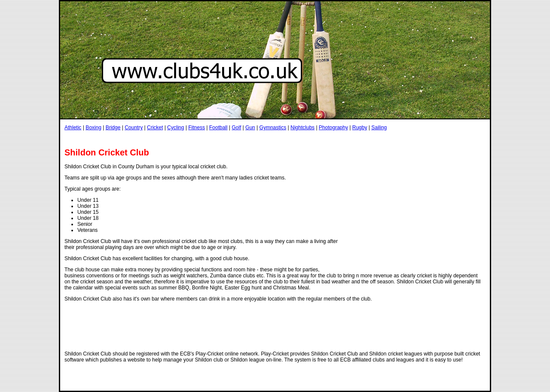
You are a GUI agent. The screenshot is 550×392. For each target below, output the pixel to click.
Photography (333, 128)
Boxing (93, 128)
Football (218, 128)
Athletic (73, 128)
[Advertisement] (221, 139)
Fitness (197, 128)
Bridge (113, 128)
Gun (250, 128)
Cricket (155, 128)
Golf (236, 128)
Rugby (360, 128)
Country (134, 128)
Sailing (379, 128)
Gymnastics (273, 128)
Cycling (176, 128)
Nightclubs (302, 128)
